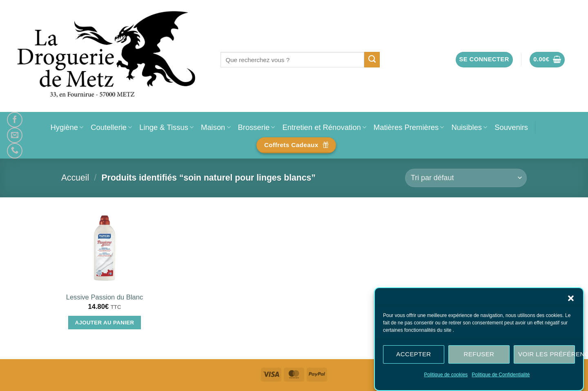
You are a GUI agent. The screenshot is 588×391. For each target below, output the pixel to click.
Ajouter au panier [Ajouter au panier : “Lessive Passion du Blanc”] (105, 323)
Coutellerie (111, 127)
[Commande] (466, 178)
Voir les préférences (547, 354)
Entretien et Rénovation (324, 127)
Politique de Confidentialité (501, 375)
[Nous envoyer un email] (15, 135)
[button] (571, 298)
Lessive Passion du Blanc (105, 297)
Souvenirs (511, 127)
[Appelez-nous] (15, 151)
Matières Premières (409, 127)
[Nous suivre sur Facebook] (15, 120)
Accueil (75, 178)
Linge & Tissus (166, 127)
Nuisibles (469, 127)
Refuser (479, 354)
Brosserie (257, 127)
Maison (216, 127)
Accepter (413, 354)
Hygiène (67, 127)
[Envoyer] (372, 60)
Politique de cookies (446, 375)
